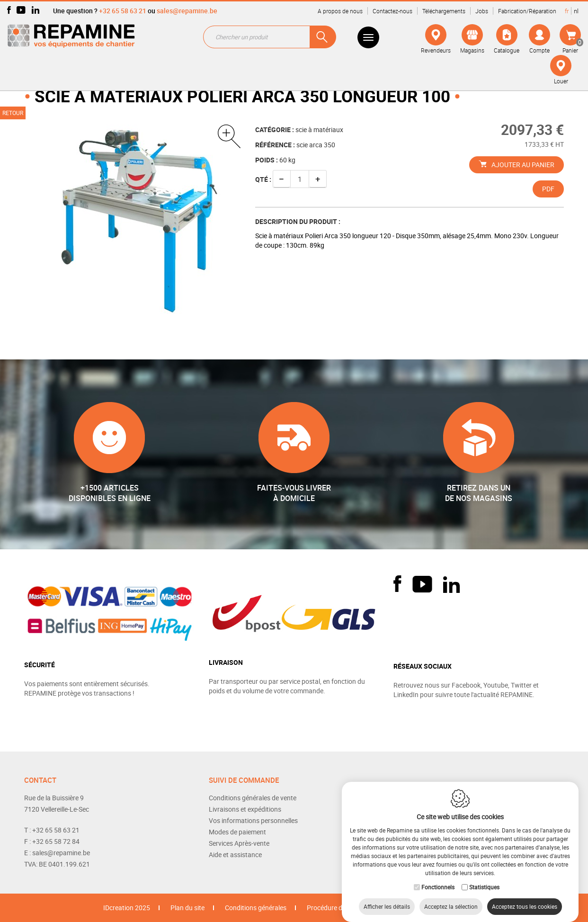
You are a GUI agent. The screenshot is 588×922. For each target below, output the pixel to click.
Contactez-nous (392, 11)
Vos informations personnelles (253, 820)
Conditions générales (256, 908)
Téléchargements (444, 11)
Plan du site (187, 908)
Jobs (482, 11)
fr (567, 11)
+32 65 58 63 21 (123, 11)
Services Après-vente (239, 843)
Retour (13, 113)
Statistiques (484, 877)
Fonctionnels (438, 877)
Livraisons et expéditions (245, 809)
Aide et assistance (235, 855)
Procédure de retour (336, 908)
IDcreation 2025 (127, 908)
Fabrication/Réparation (527, 11)
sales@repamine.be (187, 11)
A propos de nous (340, 11)
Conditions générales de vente (253, 798)
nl (576, 11)
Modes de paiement (237, 832)
